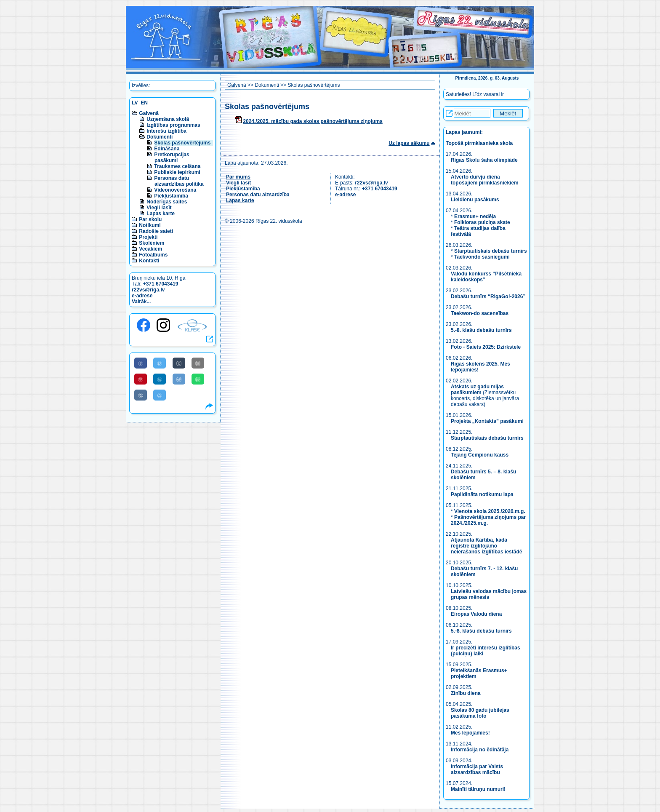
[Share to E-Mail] (198, 363)
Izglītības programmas (173, 125)
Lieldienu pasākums (475, 200)
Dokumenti (160, 137)
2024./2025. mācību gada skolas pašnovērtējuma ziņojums (313, 121)
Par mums (238, 177)
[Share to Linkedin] (160, 379)
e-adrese (142, 296)
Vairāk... (141, 302)
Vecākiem (150, 249)
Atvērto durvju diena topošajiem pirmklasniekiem (485, 180)
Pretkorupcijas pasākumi (172, 158)
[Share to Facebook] (141, 363)
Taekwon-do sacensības (480, 313)
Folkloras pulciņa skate (482, 222)
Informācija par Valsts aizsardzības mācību (477, 769)
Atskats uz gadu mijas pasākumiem (477, 390)
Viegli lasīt (159, 208)
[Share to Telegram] (160, 395)
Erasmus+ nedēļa (475, 216)
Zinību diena (466, 693)
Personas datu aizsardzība (258, 195)
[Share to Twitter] (160, 363)
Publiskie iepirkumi (177, 172)
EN (144, 103)
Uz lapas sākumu (409, 143)
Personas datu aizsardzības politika (179, 181)
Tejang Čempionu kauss (480, 455)
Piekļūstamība (171, 196)
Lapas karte (161, 214)
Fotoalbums (153, 255)
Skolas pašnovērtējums (182, 143)
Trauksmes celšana (177, 166)
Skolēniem (152, 243)
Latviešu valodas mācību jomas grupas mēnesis (489, 594)
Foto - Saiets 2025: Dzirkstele (486, 347)
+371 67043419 (161, 284)
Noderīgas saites (167, 202)
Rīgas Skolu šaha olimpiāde (484, 160)
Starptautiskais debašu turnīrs (491, 251)
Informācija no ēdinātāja (480, 750)
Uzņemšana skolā (168, 119)
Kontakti (149, 261)
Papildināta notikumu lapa (482, 494)
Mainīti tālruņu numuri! (478, 789)
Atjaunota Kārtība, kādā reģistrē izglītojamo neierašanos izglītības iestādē (486, 546)
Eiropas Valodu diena (476, 614)
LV (135, 103)
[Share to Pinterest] (141, 379)
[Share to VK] (141, 395)
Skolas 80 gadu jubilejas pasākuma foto (480, 713)
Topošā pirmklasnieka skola (479, 143)
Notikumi (150, 225)
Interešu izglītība (166, 131)
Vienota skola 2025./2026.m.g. (490, 511)
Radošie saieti (156, 231)
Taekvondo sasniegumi (483, 257)
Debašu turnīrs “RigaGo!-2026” (488, 296)
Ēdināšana (167, 149)
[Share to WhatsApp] (198, 379)
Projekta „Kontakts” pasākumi (487, 421)
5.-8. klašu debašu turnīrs (482, 330)
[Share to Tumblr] (179, 363)
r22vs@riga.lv (148, 290)
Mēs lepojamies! (470, 733)
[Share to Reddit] (179, 379)
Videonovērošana (175, 190)
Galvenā (149, 113)
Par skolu (150, 219)
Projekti (148, 237)
